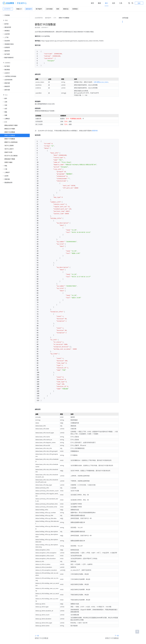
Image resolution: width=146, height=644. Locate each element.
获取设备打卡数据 (10, 159)
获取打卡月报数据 (10, 139)
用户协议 (64, 637)
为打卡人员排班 (9, 145)
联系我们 (75, 9)
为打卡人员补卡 (9, 149)
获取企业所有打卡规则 (11, 125)
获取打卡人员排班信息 (11, 142)
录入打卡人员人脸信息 (11, 156)
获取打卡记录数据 (10, 132)
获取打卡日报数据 (10, 135)
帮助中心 (70, 637)
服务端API (29, 9)
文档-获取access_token (101, 81)
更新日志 (66, 9)
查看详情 (95, 130)
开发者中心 (22, 3)
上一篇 (37, 624)
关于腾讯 (58, 637)
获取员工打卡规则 (10, 129)
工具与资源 (49, 9)
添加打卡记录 (8, 152)
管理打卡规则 (8, 162)
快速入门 (19, 9)
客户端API (39, 9)
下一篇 (117, 624)
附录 (58, 9)
